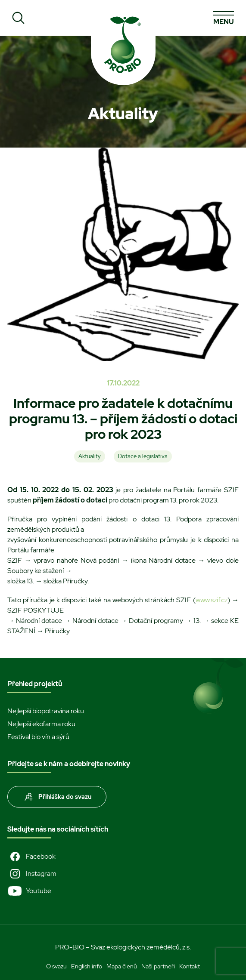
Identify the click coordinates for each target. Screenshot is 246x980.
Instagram (32, 874)
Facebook (31, 857)
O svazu (56, 966)
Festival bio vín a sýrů (38, 737)
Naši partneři (158, 966)
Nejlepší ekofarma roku (41, 724)
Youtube (29, 891)
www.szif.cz (212, 600)
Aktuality (90, 456)
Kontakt (190, 966)
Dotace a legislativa (143, 456)
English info (87, 966)
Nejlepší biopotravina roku (46, 711)
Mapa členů (122, 966)
